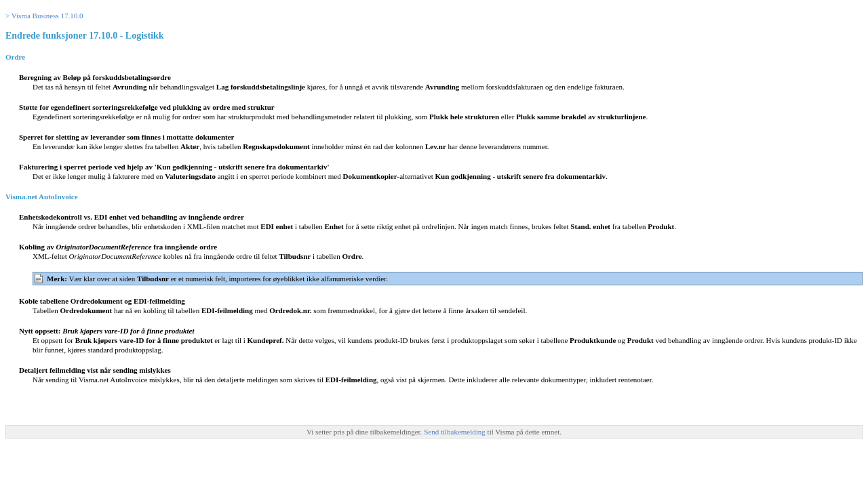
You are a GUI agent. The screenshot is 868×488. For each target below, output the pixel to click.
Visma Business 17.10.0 (47, 16)
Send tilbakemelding (455, 432)
